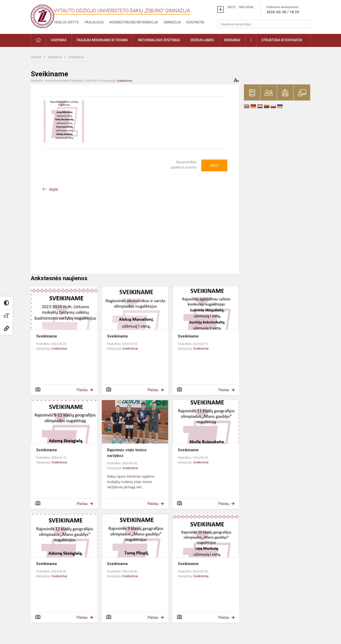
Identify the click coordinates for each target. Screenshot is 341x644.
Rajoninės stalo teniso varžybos (127, 453)
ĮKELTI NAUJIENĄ (240, 7)
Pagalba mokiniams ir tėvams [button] (102, 40)
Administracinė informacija (134, 22)
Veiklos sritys (66, 22)
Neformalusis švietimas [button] (159, 40)
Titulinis (36, 57)
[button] (38, 40)
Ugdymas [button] (59, 40)
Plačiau (82, 390)
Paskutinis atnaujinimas (283, 10)
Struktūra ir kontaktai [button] (282, 40)
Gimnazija (172, 22)
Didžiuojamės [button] (202, 40)
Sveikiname (47, 336)
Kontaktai (195, 22)
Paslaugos (94, 22)
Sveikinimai (76, 57)
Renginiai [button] (232, 40)
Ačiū (214, 165)
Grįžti (54, 190)
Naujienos (55, 57)
